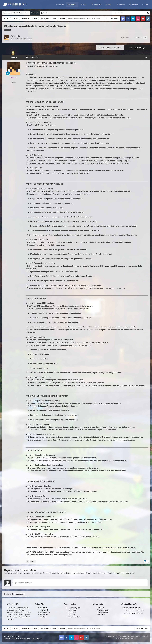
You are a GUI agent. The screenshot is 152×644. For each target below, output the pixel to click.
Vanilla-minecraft (103, 610)
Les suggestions (75, 617)
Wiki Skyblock (45, 612)
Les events (72, 612)
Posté (33, 57)
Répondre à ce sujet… (24, 583)
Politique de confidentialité (21, 639)
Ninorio (17, 36)
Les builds (72, 610)
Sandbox (101, 608)
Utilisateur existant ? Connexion (16, 13)
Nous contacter (37, 639)
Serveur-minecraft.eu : (134, 613)
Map (109, 5)
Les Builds (98, 5)
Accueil (61, 5)
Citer (33, 561)
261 (14, 82)
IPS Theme (8, 636)
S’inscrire (35, 13)
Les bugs (72, 615)
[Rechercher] (124, 13)
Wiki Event (44, 617)
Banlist (121, 5)
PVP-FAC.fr (101, 615)
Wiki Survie (44, 608)
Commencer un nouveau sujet (110, 48)
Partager (125, 38)
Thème (7, 639)
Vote (146, 5)
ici (143, 611)
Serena (29, 39)
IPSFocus (16, 636)
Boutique (135, 5)
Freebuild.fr (133, 608)
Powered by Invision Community (127, 639)
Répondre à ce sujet (138, 48)
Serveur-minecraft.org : (134, 611)
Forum (73, 5)
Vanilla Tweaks (103, 612)
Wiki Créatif (44, 610)
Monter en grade (74, 608)
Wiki (85, 5)
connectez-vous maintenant (115, 573)
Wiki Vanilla (44, 615)
